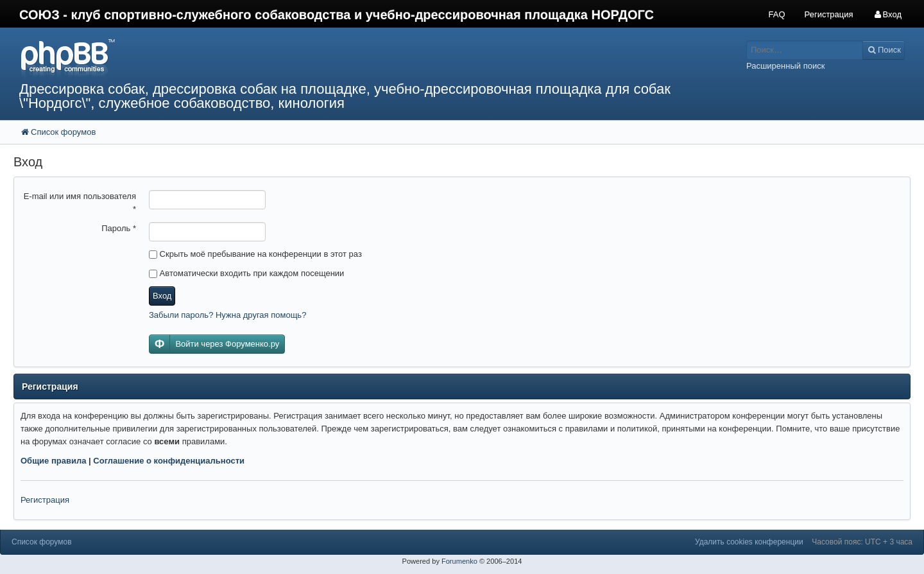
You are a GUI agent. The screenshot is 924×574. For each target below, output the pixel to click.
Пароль (119, 228)
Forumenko (459, 561)
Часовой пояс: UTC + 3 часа (862, 542)
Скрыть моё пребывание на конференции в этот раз (255, 254)
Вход (162, 296)
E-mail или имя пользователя (80, 203)
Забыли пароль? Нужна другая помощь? (227, 315)
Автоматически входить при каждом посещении (246, 273)
